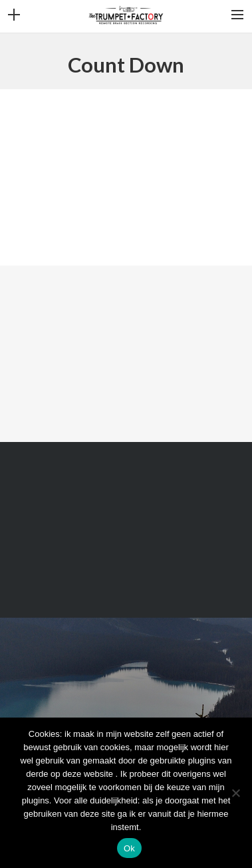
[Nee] (235, 793)
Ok (129, 848)
